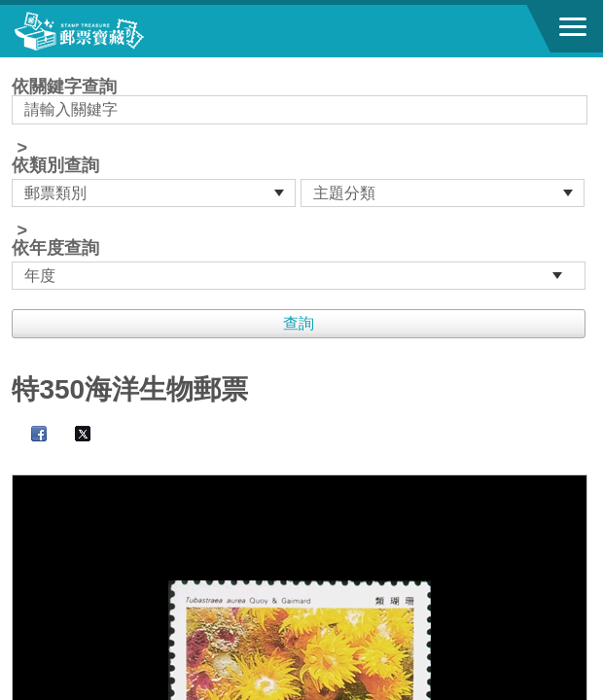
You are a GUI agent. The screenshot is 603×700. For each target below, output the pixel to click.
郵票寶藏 (122, 31)
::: (18, 66)
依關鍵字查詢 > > (301, 184)
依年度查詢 (55, 248)
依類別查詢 (55, 165)
